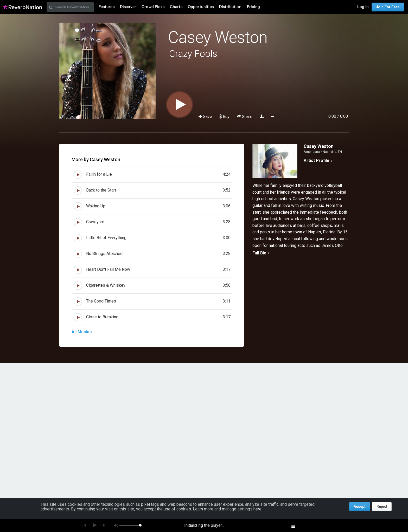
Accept (360, 507)
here (257, 509)
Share (245, 117)
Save (206, 117)
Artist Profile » (318, 160)
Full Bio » (261, 253)
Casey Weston (218, 37)
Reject (382, 507)
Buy (224, 117)
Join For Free (388, 7)
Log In (363, 7)
